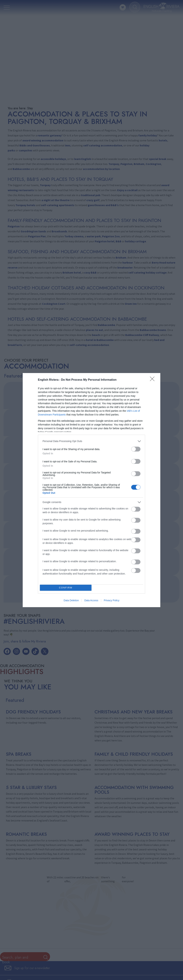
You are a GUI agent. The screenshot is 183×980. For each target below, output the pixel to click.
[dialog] (91, 490)
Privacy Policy (112, 600)
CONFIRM (66, 588)
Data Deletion (71, 600)
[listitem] (91, 441)
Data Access (91, 600)
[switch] (136, 449)
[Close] (153, 380)
